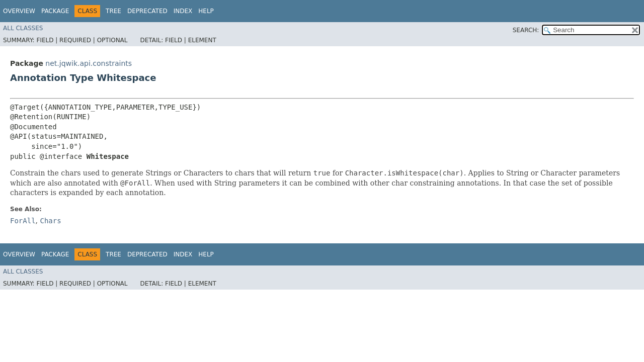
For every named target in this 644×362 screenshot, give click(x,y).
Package (55, 11)
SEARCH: (526, 30)
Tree (113, 11)
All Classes (23, 28)
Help (206, 11)
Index (183, 11)
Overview (19, 11)
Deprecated (147, 11)
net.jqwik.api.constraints (89, 63)
